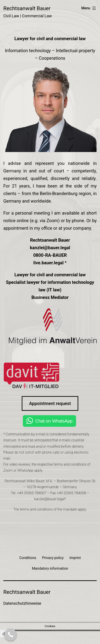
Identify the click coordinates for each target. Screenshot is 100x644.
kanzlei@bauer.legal (50, 248)
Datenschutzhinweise (22, 603)
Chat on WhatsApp (54, 421)
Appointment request (50, 403)
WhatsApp (25, 470)
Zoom (8, 470)
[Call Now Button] (11, 635)
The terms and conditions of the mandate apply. (50, 509)
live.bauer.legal (49, 263)
